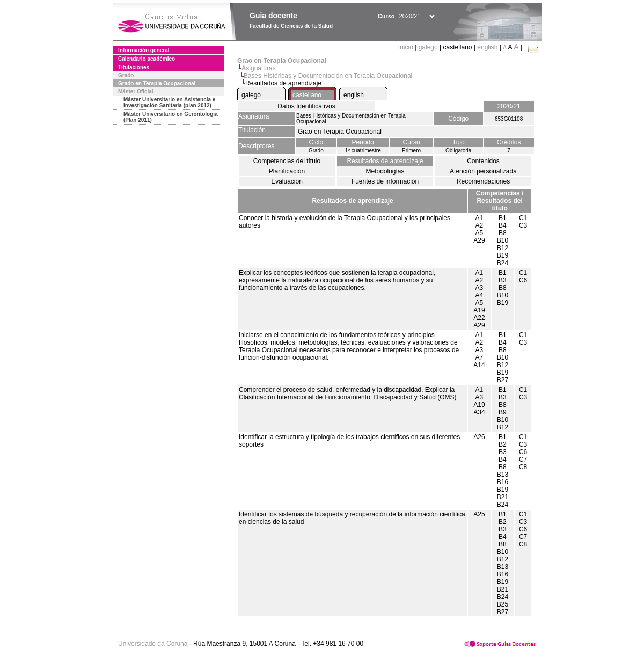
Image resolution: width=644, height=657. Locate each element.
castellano (307, 95)
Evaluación (287, 181)
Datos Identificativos (306, 106)
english (487, 47)
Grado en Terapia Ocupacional (157, 83)
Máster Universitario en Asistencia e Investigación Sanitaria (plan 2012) (169, 103)
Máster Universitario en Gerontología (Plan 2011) (171, 117)
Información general (144, 50)
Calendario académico (147, 59)
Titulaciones (134, 67)
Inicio (407, 47)
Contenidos (483, 161)
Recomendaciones (483, 181)
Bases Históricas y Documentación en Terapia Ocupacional (328, 76)
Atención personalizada (483, 171)
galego (428, 47)
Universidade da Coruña (153, 644)
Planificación (287, 171)
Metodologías (385, 171)
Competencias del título (287, 161)
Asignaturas (258, 68)
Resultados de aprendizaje (385, 161)
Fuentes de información (385, 181)
